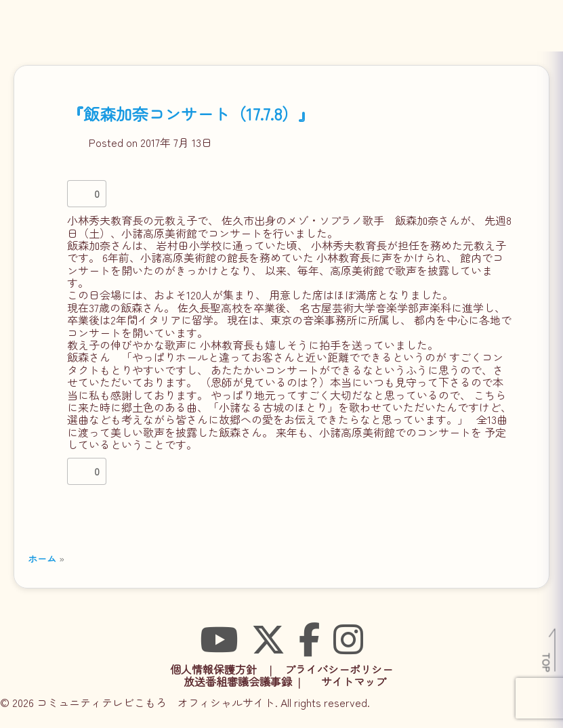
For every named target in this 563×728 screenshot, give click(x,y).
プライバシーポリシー (339, 669)
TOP (547, 662)
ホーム (42, 558)
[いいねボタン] (81, 194)
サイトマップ (354, 681)
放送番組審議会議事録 (238, 681)
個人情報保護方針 (213, 669)
